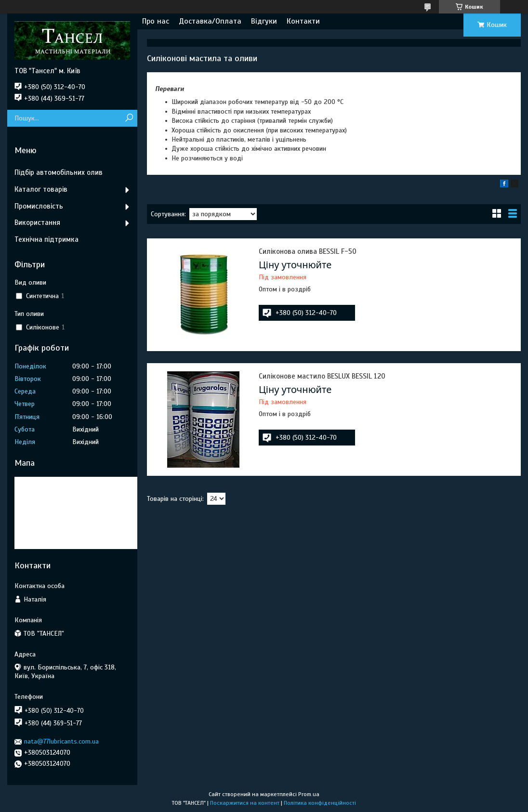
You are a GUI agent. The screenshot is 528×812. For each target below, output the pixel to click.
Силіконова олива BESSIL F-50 (308, 251)
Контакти (303, 21)
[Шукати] (129, 118)
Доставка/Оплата (210, 21)
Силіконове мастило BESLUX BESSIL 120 (322, 376)
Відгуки (264, 21)
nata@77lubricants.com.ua (61, 741)
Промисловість (39, 206)
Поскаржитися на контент (245, 803)
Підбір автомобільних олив (59, 172)
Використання (37, 223)
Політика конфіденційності (320, 803)
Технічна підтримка (46, 239)
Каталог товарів (41, 189)
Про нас (156, 21)
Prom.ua (309, 794)
